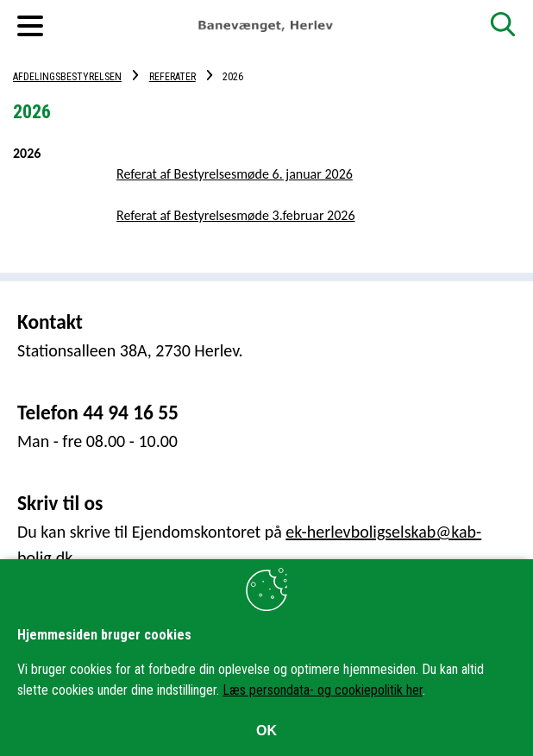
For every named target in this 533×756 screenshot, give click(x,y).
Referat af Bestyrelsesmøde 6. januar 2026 (235, 174)
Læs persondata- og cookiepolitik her (323, 690)
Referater (172, 77)
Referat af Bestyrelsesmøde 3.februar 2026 (236, 215)
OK (266, 731)
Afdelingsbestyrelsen (67, 77)
